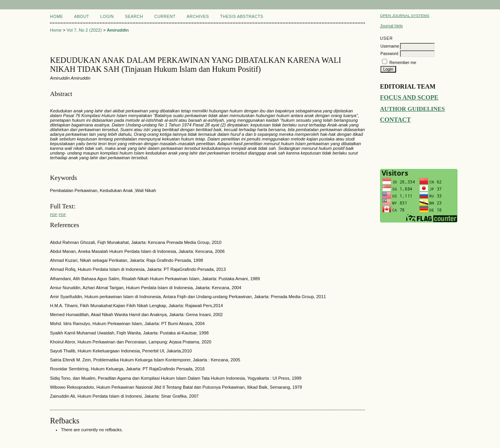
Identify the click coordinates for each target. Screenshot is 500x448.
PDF (54, 214)
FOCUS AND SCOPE (409, 97)
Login (107, 17)
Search (134, 17)
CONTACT (396, 120)
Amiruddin (118, 30)
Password (389, 54)
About (82, 17)
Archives (198, 17)
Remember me (403, 63)
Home (56, 17)
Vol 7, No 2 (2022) (84, 30)
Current (165, 17)
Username (390, 46)
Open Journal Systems (405, 15)
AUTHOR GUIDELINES (412, 109)
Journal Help (391, 26)
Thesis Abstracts (242, 17)
